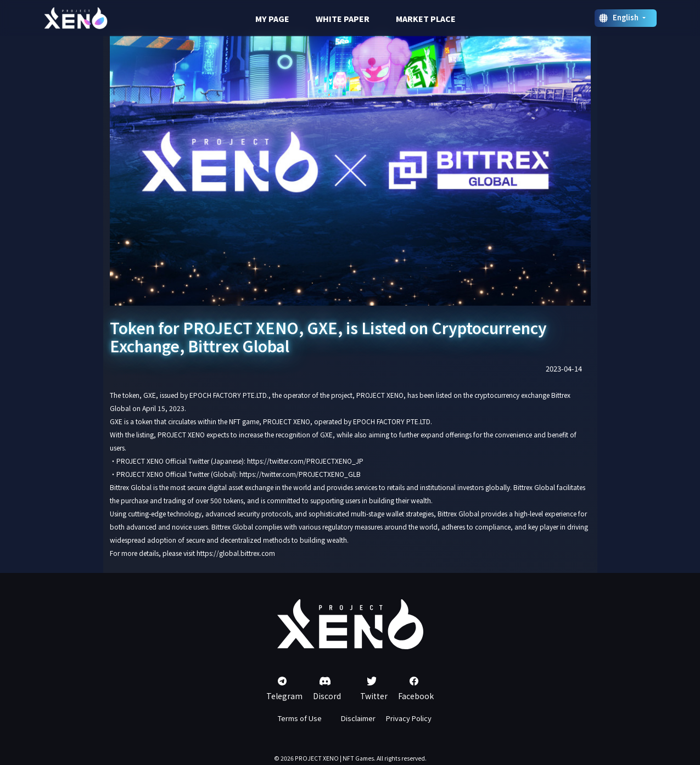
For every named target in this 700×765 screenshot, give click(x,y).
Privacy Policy (409, 718)
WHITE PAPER (343, 19)
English (626, 17)
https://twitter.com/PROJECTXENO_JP (305, 461)
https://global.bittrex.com (236, 553)
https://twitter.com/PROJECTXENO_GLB (300, 474)
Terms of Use (300, 718)
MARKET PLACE (426, 19)
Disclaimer (358, 718)
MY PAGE (272, 19)
